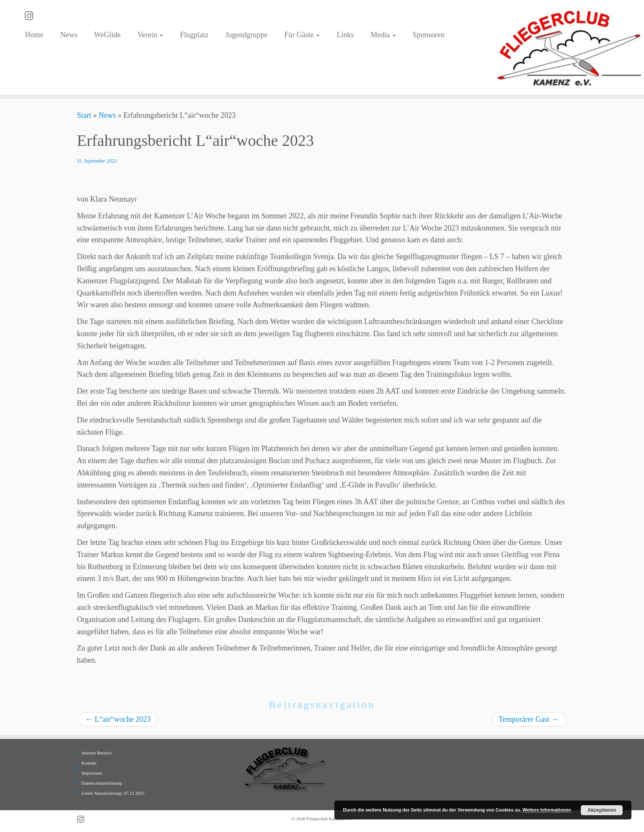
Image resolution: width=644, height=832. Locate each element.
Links (345, 35)
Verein (150, 35)
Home (34, 35)
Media (383, 35)
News (69, 35)
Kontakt (89, 763)
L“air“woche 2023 (118, 719)
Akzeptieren (602, 810)
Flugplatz (194, 35)
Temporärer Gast (529, 719)
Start (84, 115)
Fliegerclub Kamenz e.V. (330, 819)
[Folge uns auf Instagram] (32, 16)
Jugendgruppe (246, 35)
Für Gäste (302, 35)
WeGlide (107, 35)
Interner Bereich (97, 753)
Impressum (92, 773)
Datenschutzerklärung (102, 783)
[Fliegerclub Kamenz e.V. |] (570, 47)
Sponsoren (429, 35)
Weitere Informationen (547, 810)
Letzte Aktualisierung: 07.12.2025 (113, 793)
